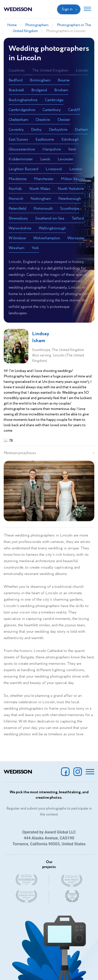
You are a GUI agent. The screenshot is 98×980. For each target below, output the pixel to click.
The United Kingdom (50, 70)
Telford (78, 218)
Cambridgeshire (22, 110)
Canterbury (52, 110)
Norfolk (15, 189)
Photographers (37, 25)
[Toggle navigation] (87, 9)
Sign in (67, 9)
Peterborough (70, 199)
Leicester (66, 159)
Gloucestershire (22, 149)
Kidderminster (21, 159)
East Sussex (18, 139)
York (35, 248)
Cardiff (74, 110)
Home (12, 25)
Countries (17, 70)
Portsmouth (43, 209)
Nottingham (41, 199)
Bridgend (39, 90)
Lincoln (82, 70)
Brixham (61, 90)
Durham (81, 130)
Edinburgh (70, 139)
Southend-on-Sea (50, 218)
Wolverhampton (47, 238)
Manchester (44, 179)
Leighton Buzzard (23, 169)
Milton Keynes (73, 179)
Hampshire (52, 149)
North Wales (40, 189)
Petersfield (17, 209)
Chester (64, 120)
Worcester (76, 238)
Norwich (16, 199)
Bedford (16, 80)
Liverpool (54, 169)
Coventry (16, 130)
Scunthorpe (70, 209)
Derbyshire (58, 130)
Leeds (45, 159)
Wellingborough (52, 228)
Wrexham (17, 248)
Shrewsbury (18, 218)
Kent (72, 149)
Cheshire (43, 120)
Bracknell (16, 90)
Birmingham (40, 80)
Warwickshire (20, 228)
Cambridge (54, 100)
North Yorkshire (71, 189)
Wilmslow (17, 238)
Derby (36, 130)
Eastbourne (45, 139)
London (76, 169)
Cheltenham (18, 120)
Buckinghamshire (23, 100)
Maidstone (18, 179)
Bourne (64, 80)
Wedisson (18, 9)
